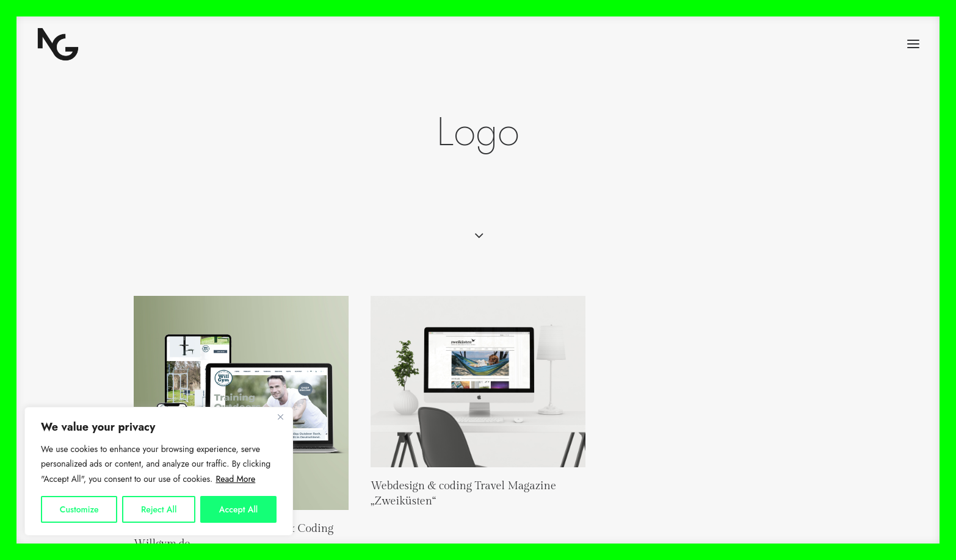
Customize (79, 509)
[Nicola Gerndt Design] (58, 44)
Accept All (239, 509)
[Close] (280, 417)
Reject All (159, 509)
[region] (159, 472)
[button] (913, 44)
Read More (235, 479)
